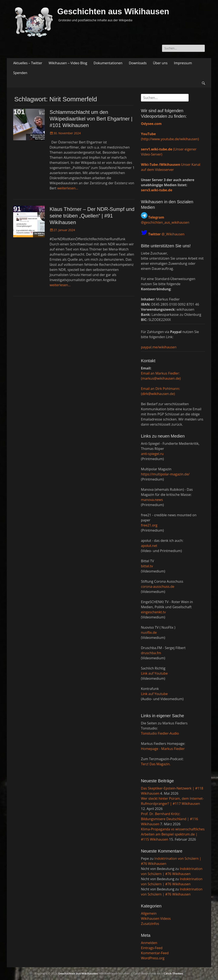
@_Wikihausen (166, 234)
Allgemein (149, 913)
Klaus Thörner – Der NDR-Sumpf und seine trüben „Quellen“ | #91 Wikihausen (92, 216)
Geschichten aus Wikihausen (113, 11)
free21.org (149, 525)
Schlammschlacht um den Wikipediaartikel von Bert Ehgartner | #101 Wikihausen (91, 119)
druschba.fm (151, 653)
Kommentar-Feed (155, 953)
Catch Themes (173, 973)
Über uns (160, 63)
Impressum (183, 63)
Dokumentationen (108, 63)
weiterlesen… (68, 188)
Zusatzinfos (150, 924)
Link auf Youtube (154, 673)
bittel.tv (147, 566)
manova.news (152, 500)
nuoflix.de (149, 632)
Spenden (20, 73)
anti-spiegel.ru (152, 454)
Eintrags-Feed (152, 948)
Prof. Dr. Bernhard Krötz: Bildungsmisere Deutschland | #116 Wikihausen (169, 819)
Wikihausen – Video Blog (68, 63)
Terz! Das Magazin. (156, 764)
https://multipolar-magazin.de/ (165, 474)
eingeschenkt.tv (153, 612)
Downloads (138, 63)
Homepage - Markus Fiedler (163, 749)
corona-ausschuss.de (158, 587)
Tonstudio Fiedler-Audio (160, 733)
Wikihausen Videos (156, 918)
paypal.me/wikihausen (159, 347)
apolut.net (149, 546)
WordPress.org (153, 958)
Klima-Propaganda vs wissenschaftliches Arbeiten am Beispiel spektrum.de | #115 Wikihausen (173, 834)
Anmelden (149, 943)
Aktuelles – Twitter (28, 63)
